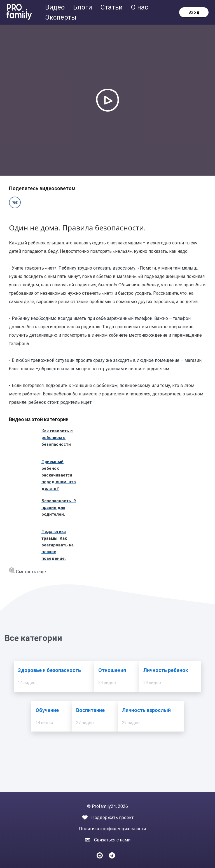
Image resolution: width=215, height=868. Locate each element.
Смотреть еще (27, 571)
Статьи (112, 7)
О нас (140, 7)
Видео (56, 7)
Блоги (83, 7)
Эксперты (61, 17)
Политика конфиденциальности (112, 829)
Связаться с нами (112, 840)
